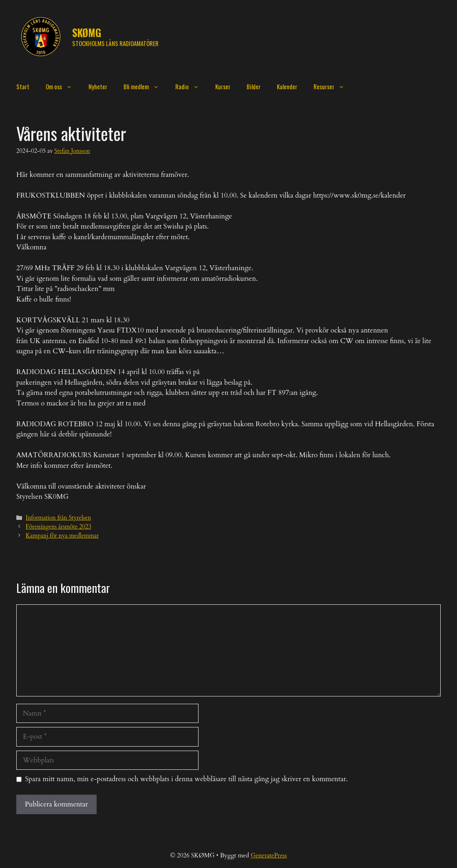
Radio (191, 86)
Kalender (287, 86)
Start (23, 86)
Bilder (254, 86)
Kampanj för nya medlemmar (62, 536)
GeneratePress (269, 855)
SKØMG (87, 32)
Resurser (333, 86)
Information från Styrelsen (58, 518)
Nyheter (98, 86)
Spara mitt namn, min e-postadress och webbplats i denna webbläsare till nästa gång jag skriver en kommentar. (187, 779)
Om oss (63, 86)
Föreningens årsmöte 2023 (59, 527)
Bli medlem (145, 86)
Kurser (223, 86)
